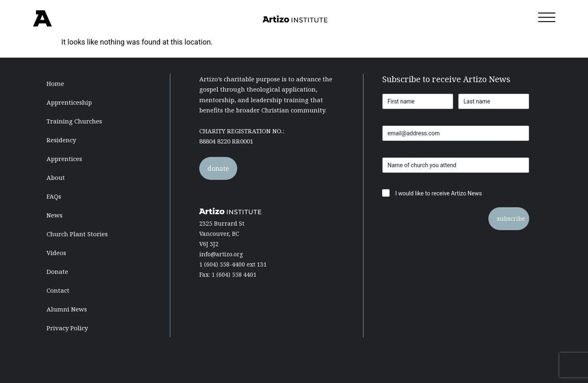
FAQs (54, 196)
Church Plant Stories (77, 234)
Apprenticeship (69, 102)
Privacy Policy (67, 328)
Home (55, 83)
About (56, 177)
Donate (57, 271)
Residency (61, 140)
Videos (56, 253)
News (55, 215)
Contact (58, 290)
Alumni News (67, 309)
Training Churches (74, 121)
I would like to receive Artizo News (439, 193)
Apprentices (64, 159)
